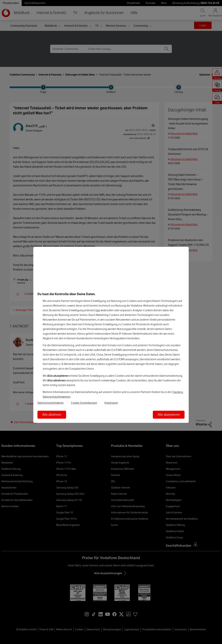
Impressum (111, 403)
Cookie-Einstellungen (84, 403)
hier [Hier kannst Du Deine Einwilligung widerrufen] (98, 310)
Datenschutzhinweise (51, 403)
